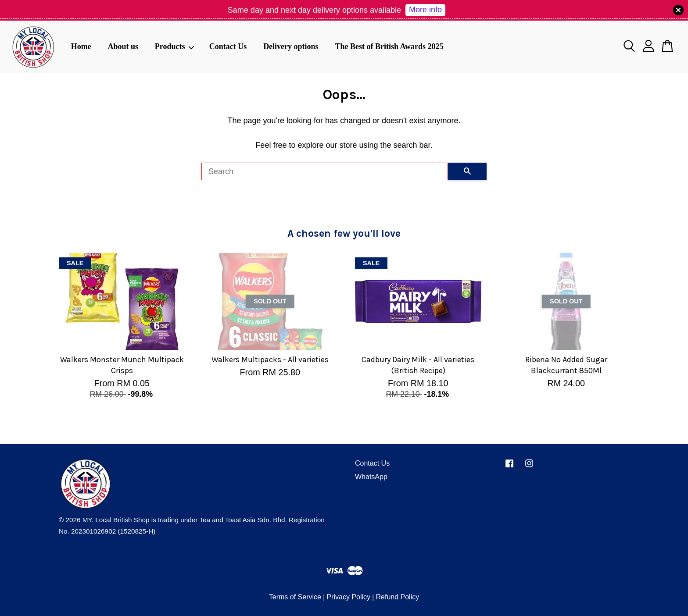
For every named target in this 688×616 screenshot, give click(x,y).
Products (175, 46)
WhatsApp (371, 477)
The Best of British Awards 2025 (389, 46)
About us (123, 46)
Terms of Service (295, 597)
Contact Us (228, 46)
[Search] (325, 171)
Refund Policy (397, 597)
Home (81, 46)
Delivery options (291, 46)
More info (425, 10)
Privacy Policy (348, 597)
